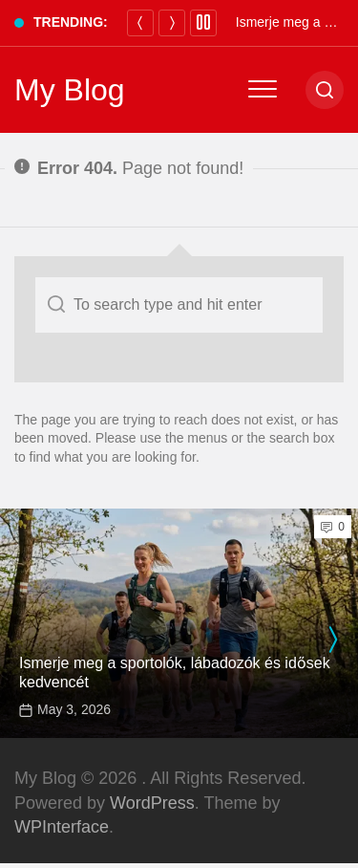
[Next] (172, 23)
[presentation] (332, 640)
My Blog (70, 90)
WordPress (152, 803)
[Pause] (203, 23)
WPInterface (62, 827)
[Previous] (140, 23)
